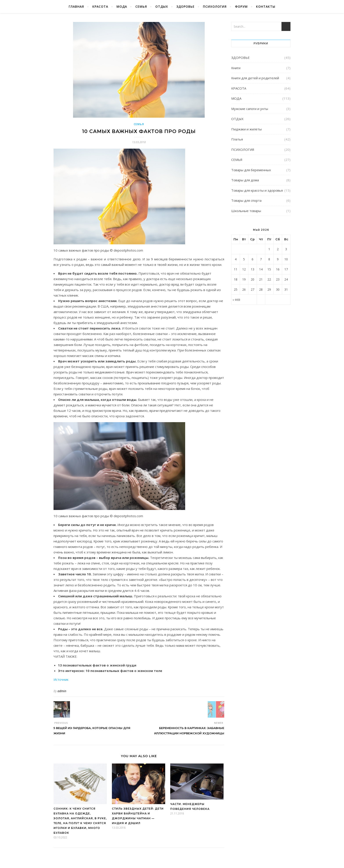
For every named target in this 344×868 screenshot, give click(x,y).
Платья (237, 139)
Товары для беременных (251, 170)
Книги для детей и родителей (255, 78)
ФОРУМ (241, 6)
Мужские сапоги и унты (250, 109)
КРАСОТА (100, 6)
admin (62, 691)
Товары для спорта (246, 200)
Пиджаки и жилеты (246, 129)
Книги (236, 68)
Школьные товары (246, 211)
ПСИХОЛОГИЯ (215, 6)
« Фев (236, 300)
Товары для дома (245, 180)
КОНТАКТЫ (266, 6)
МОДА (122, 6)
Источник (61, 679)
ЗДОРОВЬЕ (185, 6)
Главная (76, 6)
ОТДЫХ (162, 6)
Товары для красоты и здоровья (257, 190)
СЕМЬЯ (141, 6)
